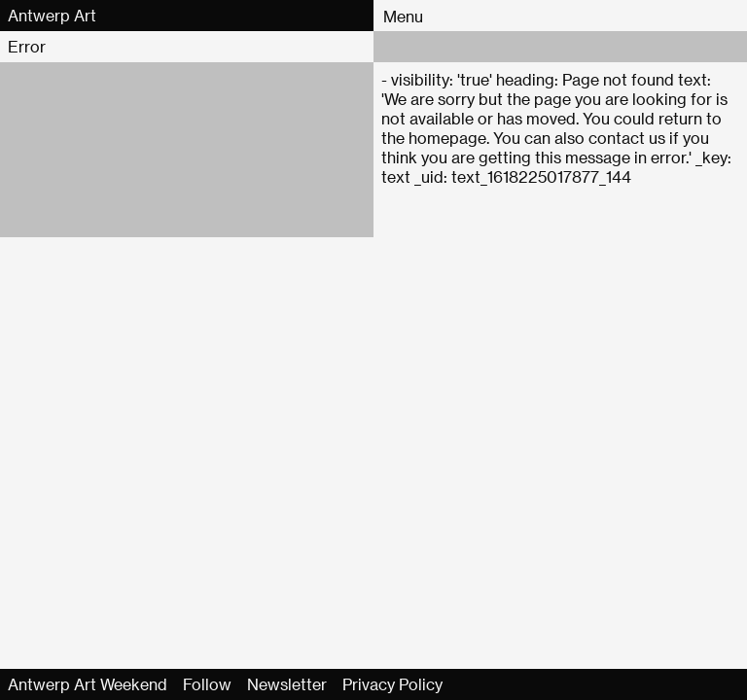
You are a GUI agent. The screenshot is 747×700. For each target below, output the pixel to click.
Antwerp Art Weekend (88, 684)
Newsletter (287, 684)
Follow (207, 684)
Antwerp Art (52, 15)
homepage (447, 138)
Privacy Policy (392, 684)
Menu (403, 16)
